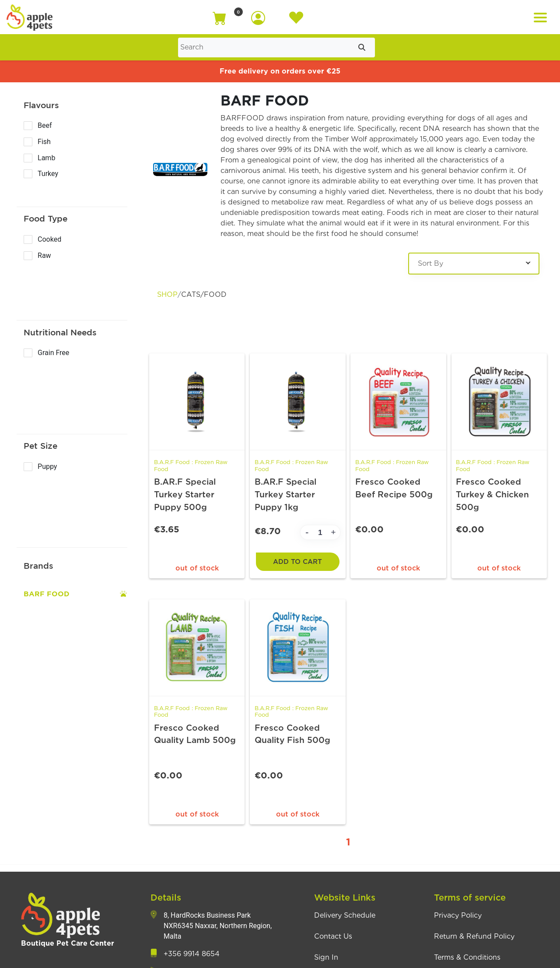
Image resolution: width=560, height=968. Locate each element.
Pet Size (40, 446)
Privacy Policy (458, 917)
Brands (38, 566)
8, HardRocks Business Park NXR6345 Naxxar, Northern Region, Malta (218, 927)
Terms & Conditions (467, 959)
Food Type (45, 218)
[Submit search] (362, 48)
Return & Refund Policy (474, 938)
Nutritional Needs (60, 332)
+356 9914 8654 (192, 955)
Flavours (41, 105)
